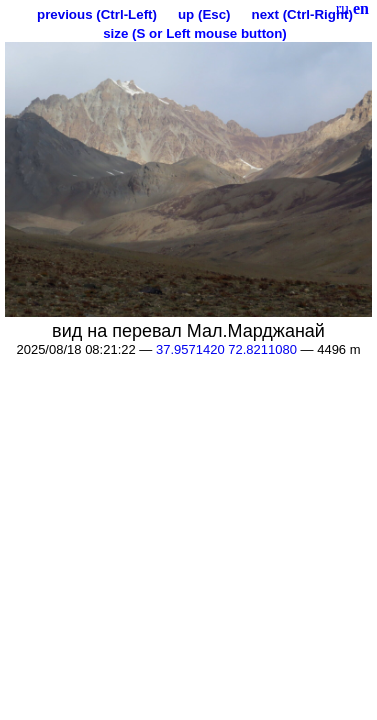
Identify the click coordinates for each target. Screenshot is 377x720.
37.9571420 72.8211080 (226, 349)
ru (342, 8)
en (361, 8)
